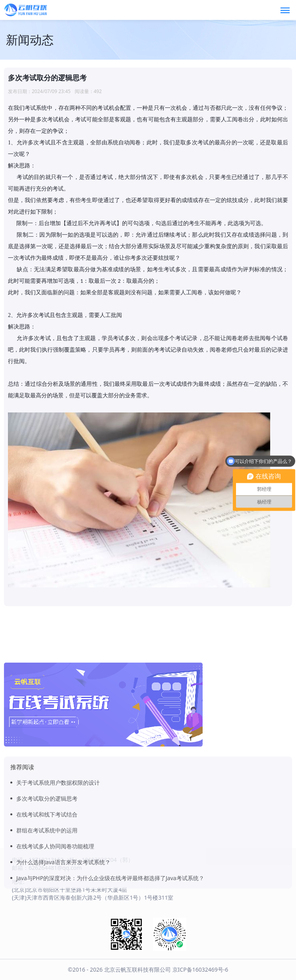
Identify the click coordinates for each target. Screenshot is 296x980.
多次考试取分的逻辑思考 (47, 860)
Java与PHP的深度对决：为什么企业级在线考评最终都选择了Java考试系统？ (110, 939)
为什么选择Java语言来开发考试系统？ (63, 923)
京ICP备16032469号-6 (200, 969)
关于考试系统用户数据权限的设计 (58, 844)
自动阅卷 (130, 143)
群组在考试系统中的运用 (47, 892)
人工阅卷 (192, 293)
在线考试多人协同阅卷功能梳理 (55, 907)
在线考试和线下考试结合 (47, 876)
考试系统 (36, 108)
